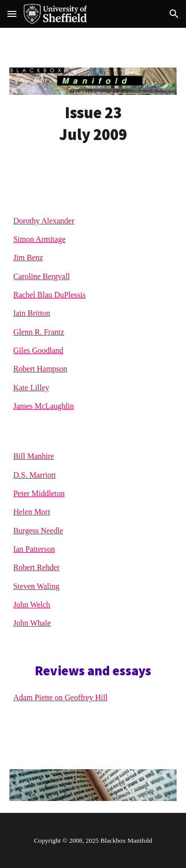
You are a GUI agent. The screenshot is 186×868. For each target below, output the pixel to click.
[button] (12, 14)
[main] (93, 124)
